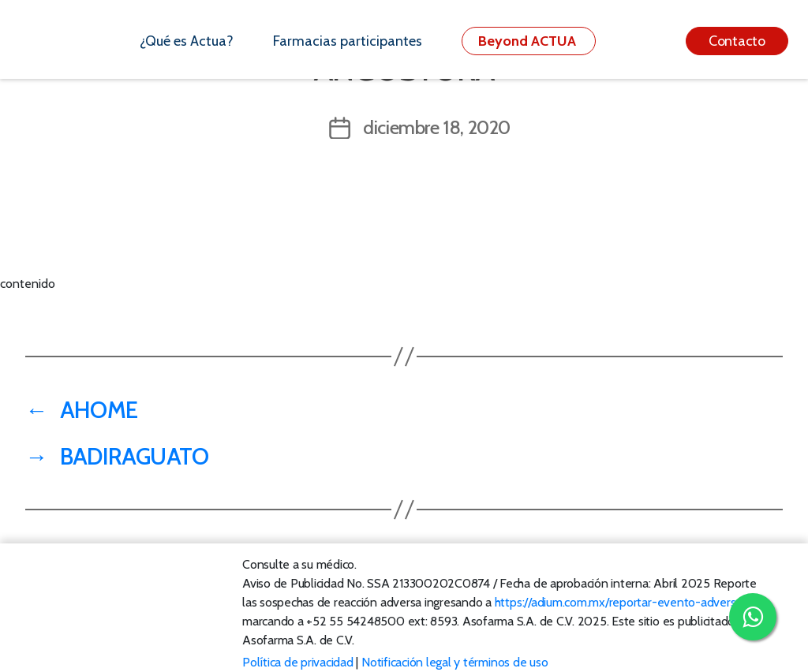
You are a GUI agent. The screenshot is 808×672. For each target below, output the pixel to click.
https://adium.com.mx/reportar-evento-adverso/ (621, 602)
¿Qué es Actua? (187, 41)
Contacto (737, 41)
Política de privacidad (298, 662)
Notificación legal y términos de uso (454, 662)
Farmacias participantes (348, 41)
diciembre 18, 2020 (437, 127)
